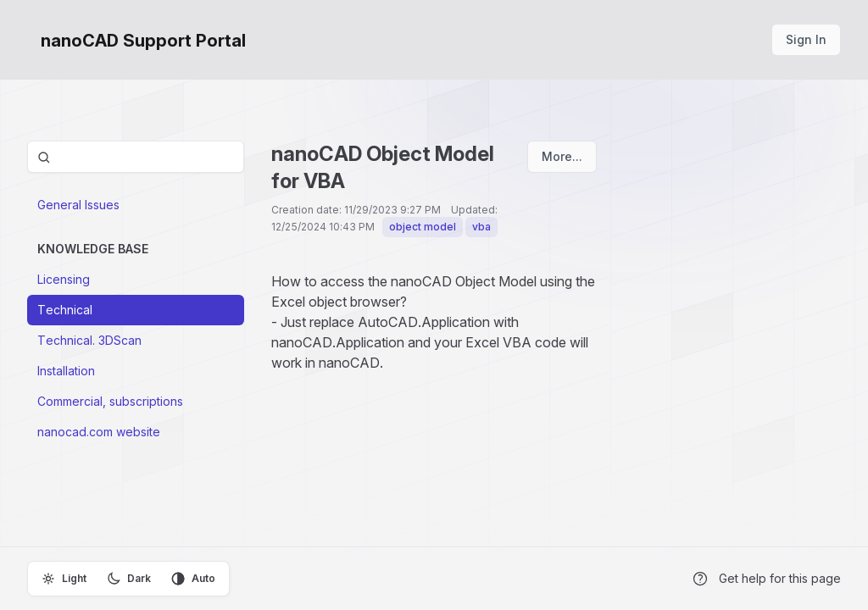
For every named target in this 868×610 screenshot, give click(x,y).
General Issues (78, 205)
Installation (66, 371)
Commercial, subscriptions (110, 401)
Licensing (64, 279)
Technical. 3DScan (89, 340)
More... (562, 156)
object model (423, 227)
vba (481, 227)
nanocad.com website (99, 432)
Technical (65, 310)
